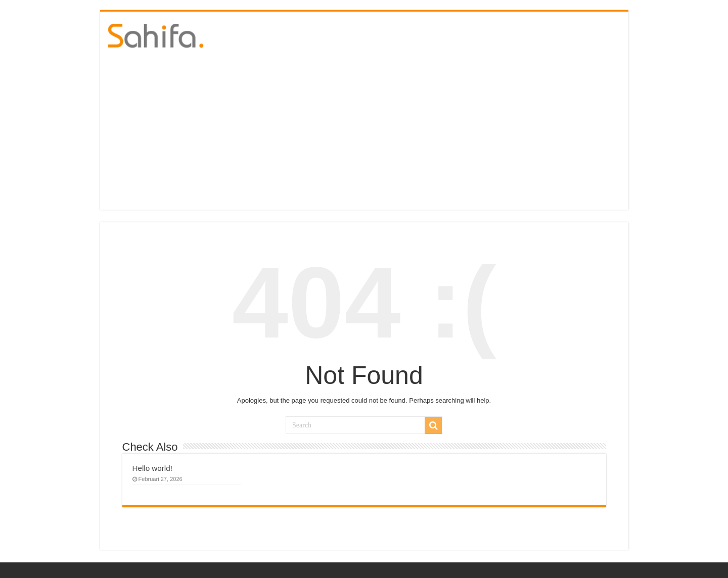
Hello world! (152, 468)
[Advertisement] (364, 134)
